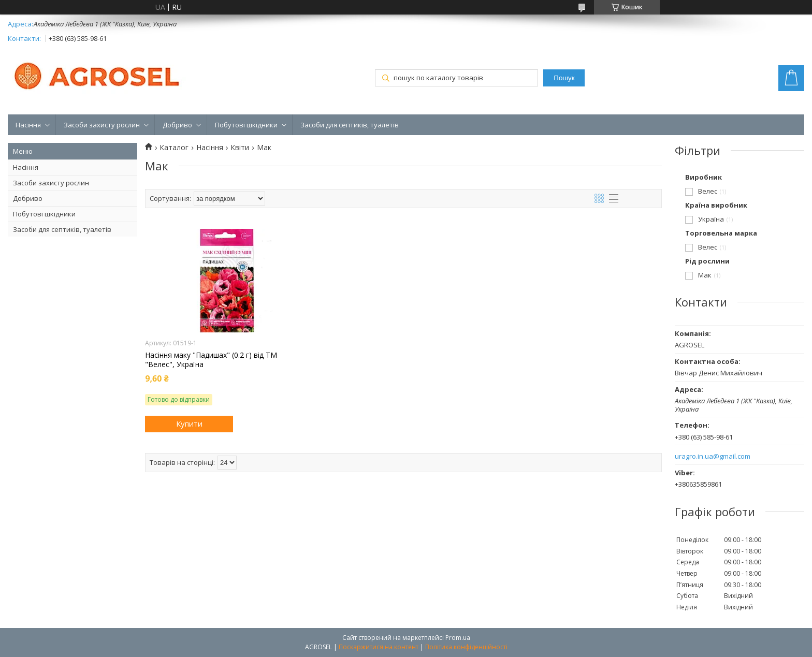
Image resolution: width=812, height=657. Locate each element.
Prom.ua (458, 638)
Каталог (174, 148)
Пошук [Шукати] (564, 78)
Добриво (177, 125)
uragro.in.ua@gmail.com (713, 456)
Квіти (240, 148)
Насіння (28, 125)
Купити (189, 424)
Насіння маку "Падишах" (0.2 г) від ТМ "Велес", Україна (211, 360)
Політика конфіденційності (466, 647)
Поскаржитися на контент (379, 647)
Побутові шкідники (246, 125)
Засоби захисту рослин (102, 125)
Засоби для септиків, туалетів (350, 125)
